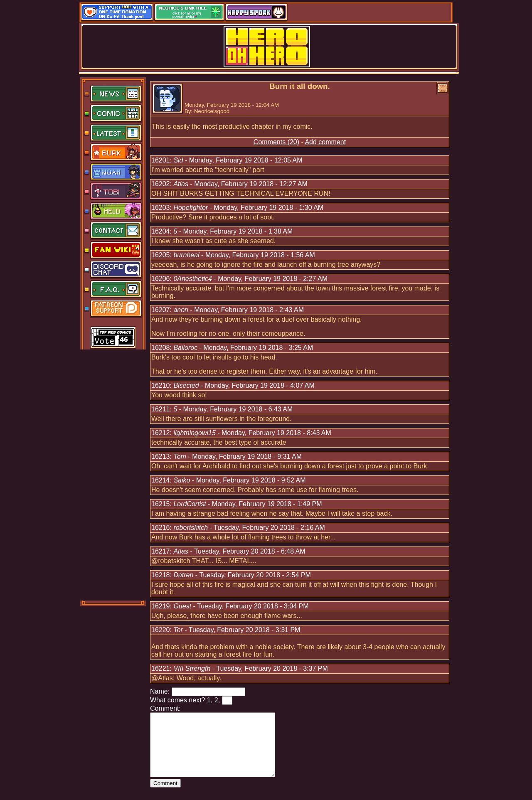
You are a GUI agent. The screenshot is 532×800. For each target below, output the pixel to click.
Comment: (165, 708)
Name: (160, 691)
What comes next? (178, 700)
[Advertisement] (113, 474)
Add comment (325, 142)
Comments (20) (276, 142)
